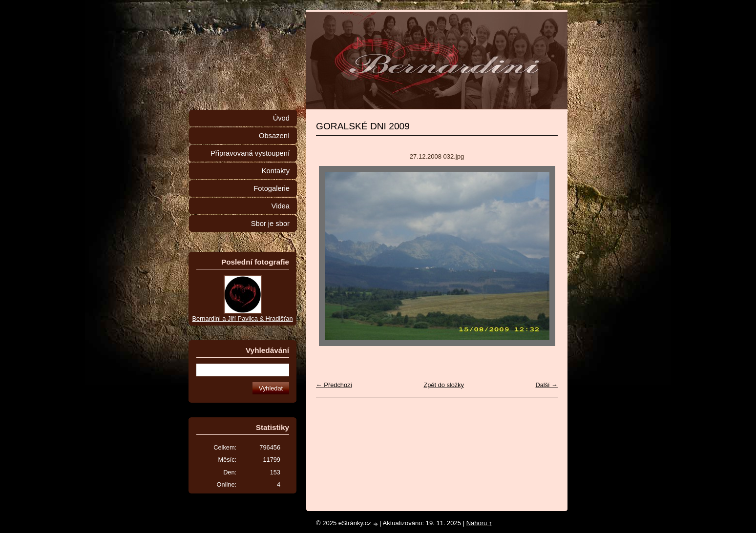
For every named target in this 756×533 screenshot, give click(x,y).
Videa (281, 206)
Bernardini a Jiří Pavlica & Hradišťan (242, 318)
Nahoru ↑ (479, 523)
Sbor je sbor (270, 224)
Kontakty (276, 171)
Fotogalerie (272, 188)
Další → (546, 385)
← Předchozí (334, 385)
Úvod (281, 118)
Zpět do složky (444, 385)
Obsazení (274, 136)
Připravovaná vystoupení (250, 153)
